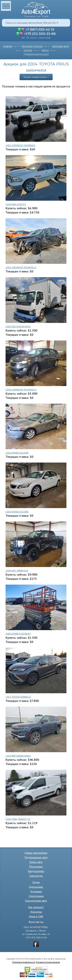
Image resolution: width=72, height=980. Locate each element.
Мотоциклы (36, 867)
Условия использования (48, 962)
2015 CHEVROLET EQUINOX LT (21, 267)
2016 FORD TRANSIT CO (18, 819)
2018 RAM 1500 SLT (16, 204)
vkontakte (36, 944)
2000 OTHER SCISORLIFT (18, 634)
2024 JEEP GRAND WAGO (18, 756)
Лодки (36, 882)
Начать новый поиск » (36, 77)
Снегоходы (36, 876)
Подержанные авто (36, 857)
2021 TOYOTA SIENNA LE (18, 697)
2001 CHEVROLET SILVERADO (20, 145)
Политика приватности (24, 962)
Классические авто (36, 901)
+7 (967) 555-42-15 (40, 29)
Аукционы (36, 912)
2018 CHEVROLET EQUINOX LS (21, 390)
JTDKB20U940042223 (36, 54)
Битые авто (36, 862)
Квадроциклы (36, 871)
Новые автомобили (36, 853)
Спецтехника (36, 896)
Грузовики (36, 891)
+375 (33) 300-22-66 (40, 33)
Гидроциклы (36, 887)
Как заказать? (36, 907)
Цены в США (36, 916)
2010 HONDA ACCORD (17, 453)
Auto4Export (36, 9)
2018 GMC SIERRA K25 (17, 571)
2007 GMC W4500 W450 (18, 326)
